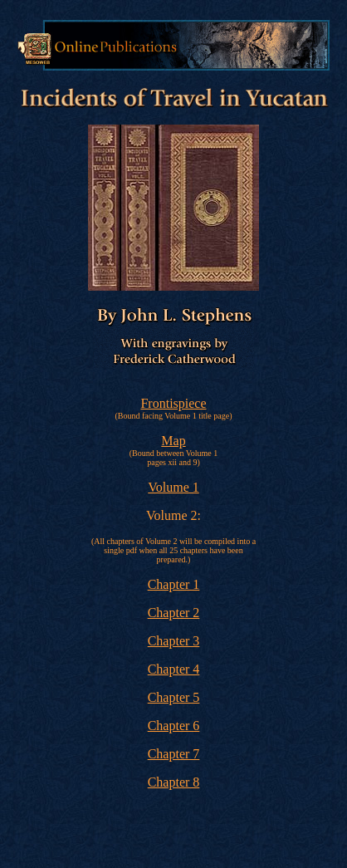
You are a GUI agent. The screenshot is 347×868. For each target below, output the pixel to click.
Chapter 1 (174, 584)
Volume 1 (173, 487)
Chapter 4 (174, 669)
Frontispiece (173, 403)
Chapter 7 (174, 754)
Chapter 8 (174, 782)
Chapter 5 (174, 697)
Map (173, 441)
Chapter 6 (174, 726)
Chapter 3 (174, 641)
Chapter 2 (174, 613)
